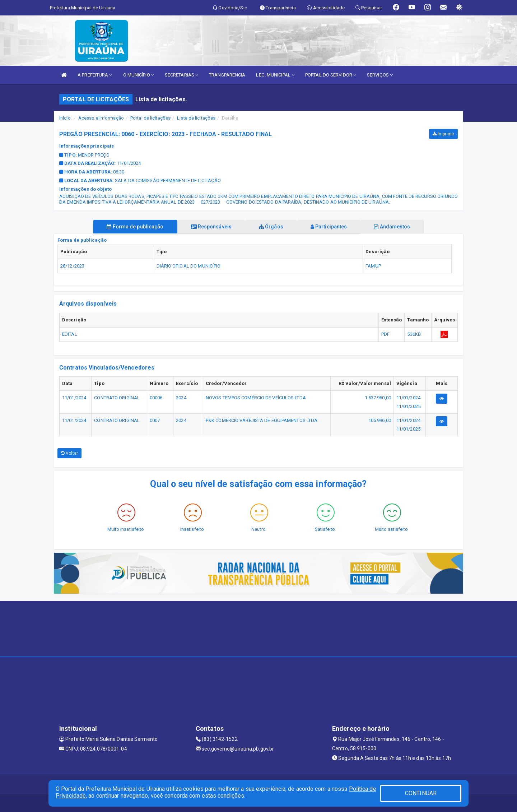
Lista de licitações (196, 118)
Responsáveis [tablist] (208, 227)
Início (65, 118)
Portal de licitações (150, 118)
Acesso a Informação (101, 118)
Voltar (69, 453)
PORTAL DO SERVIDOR (331, 75)
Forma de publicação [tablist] (129, 227)
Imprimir (443, 134)
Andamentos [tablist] (398, 227)
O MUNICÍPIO (139, 75)
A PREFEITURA (95, 75)
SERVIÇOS (380, 75)
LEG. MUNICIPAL (275, 75)
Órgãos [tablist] (271, 227)
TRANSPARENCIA (227, 75)
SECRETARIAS (181, 75)
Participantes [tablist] (332, 227)
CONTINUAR (421, 793)
